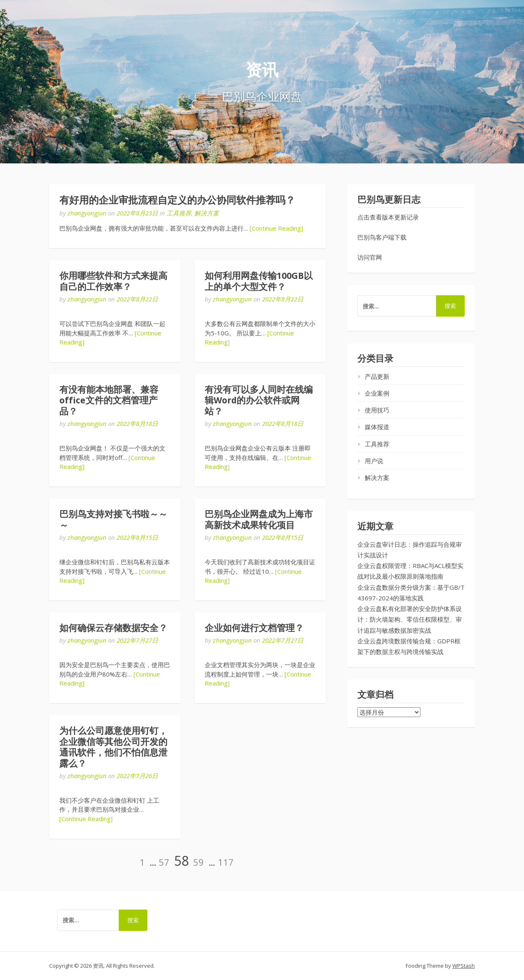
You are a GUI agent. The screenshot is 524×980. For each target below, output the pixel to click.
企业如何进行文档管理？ (254, 628)
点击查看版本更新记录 (388, 217)
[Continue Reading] (276, 228)
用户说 (374, 461)
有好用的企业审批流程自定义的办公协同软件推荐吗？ (177, 200)
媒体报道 (377, 427)
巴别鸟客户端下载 (382, 237)
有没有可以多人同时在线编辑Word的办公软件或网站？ (259, 401)
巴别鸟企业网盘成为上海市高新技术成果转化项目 (259, 519)
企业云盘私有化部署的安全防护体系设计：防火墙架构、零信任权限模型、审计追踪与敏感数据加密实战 (410, 619)
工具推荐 (179, 213)
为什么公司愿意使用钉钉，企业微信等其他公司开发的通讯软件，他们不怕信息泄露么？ (113, 747)
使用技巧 (377, 410)
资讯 (262, 70)
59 (199, 862)
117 (226, 862)
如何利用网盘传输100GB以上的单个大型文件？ (259, 281)
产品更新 (377, 376)
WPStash (464, 966)
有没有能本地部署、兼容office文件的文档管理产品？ (109, 401)
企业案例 (377, 393)
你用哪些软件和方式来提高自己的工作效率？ (113, 281)
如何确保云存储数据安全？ (113, 628)
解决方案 (207, 213)
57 (164, 862)
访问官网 (370, 257)
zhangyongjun (87, 213)
